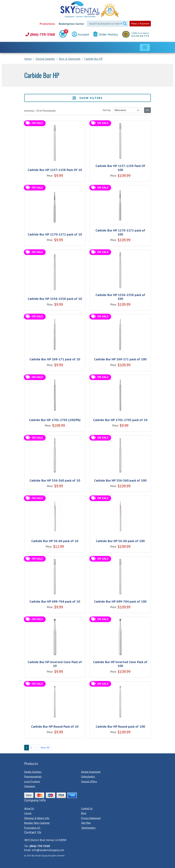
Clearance (30, 786)
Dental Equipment (91, 772)
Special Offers (89, 781)
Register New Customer (37, 823)
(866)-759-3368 (40, 34)
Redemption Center (71, 24)
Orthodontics (88, 776)
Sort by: (107, 110)
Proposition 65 (32, 828)
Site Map (86, 823)
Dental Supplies (33, 772)
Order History (106, 34)
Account (80, 34)
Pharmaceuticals (33, 776)
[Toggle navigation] (145, 47)
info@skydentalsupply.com (48, 850)
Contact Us (87, 808)
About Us (29, 808)
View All (45, 748)
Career (28, 813)
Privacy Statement (91, 818)
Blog (84, 813)
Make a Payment (140, 24)
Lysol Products (32, 781)
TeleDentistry (88, 828)
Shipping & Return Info (37, 818)
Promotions (47, 24)
